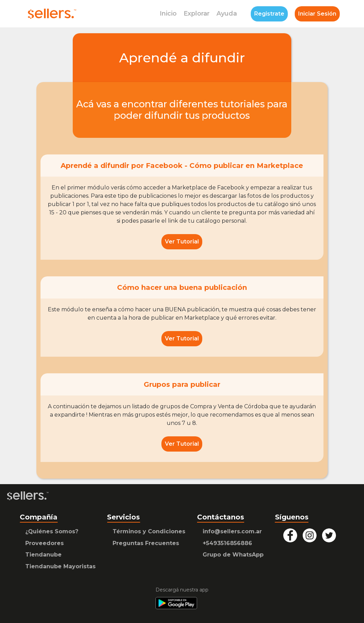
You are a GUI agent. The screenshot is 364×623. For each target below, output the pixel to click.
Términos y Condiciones (149, 531)
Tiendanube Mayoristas (60, 566)
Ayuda (227, 14)
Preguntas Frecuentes (146, 543)
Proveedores (45, 543)
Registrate (269, 14)
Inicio (168, 14)
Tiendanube (43, 555)
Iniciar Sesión (317, 14)
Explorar (197, 14)
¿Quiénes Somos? (52, 531)
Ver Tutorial (182, 242)
